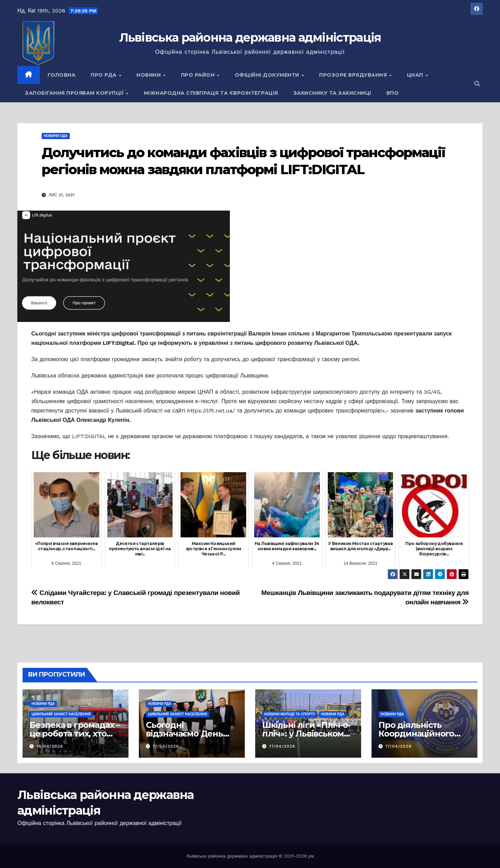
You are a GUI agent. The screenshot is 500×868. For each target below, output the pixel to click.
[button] (477, 84)
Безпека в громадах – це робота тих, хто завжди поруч (75, 734)
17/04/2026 (166, 746)
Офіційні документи (268, 75)
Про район (199, 75)
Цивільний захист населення (61, 714)
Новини (149, 75)
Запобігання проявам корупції (75, 93)
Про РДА (104, 75)
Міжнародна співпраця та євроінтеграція (211, 93)
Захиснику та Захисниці (332, 93)
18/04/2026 (50, 746)
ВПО (393, 93)
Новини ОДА (56, 136)
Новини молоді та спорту (290, 714)
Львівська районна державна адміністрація (250, 37)
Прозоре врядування (354, 75)
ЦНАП (416, 75)
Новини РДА (43, 704)
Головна (62, 75)
